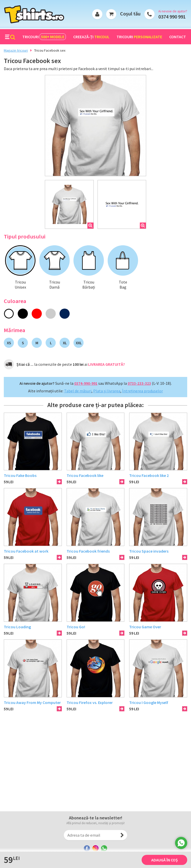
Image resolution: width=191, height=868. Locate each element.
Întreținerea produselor (142, 391)
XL (65, 343)
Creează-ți (91, 37)
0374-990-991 (86, 383)
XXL (79, 343)
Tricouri (44, 37)
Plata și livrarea (107, 391)
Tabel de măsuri (78, 391)
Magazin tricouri (16, 50)
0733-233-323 (139, 383)
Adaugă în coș (165, 860)
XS (9, 343)
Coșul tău (130, 14)
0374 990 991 (172, 17)
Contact (178, 37)
